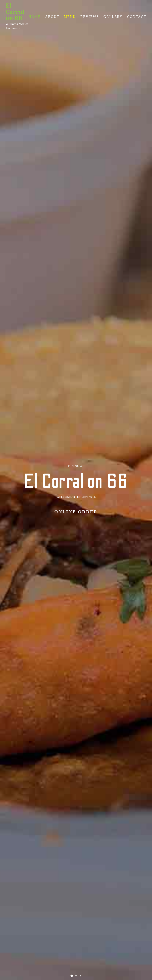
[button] (72, 976)
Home (35, 17)
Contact (137, 17)
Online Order (76, 512)
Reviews (90, 17)
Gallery (113, 17)
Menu (70, 17)
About (52, 17)
